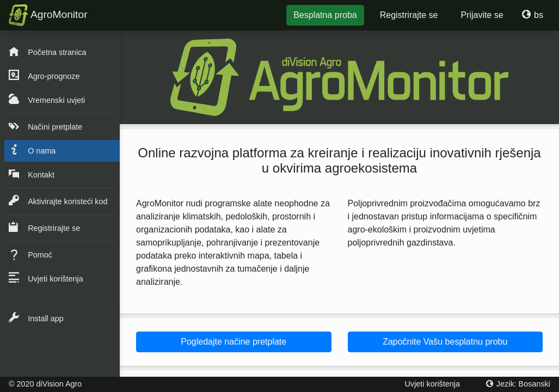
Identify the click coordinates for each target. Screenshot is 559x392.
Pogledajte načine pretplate (234, 342)
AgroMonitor (48, 15)
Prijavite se (482, 15)
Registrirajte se (409, 15)
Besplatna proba (325, 15)
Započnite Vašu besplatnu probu (445, 342)
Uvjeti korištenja (432, 384)
